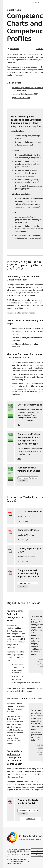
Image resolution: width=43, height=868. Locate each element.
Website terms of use (14, 863)
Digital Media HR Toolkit (21, 98)
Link (19, 425)
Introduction (14, 49)
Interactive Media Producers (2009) (25, 94)
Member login (23, 521)
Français (36, 2)
